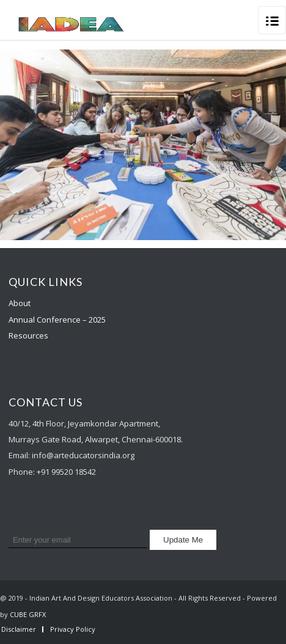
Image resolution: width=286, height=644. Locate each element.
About (20, 303)
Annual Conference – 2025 (57, 320)
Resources (28, 335)
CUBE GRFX (28, 614)
